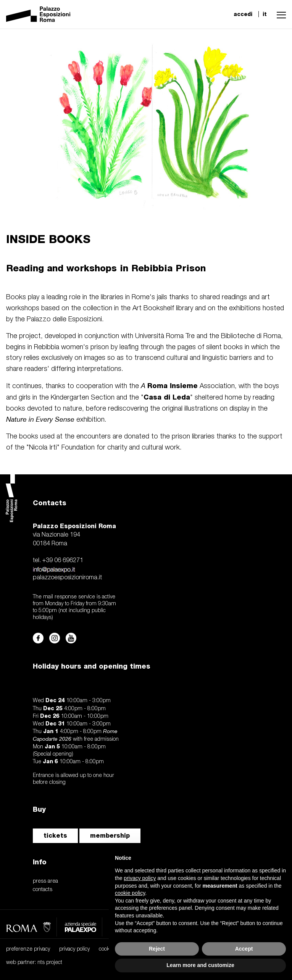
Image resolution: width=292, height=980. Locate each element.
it (265, 14)
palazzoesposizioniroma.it (67, 578)
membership (110, 836)
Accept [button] (244, 949)
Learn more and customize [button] (200, 965)
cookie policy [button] (130, 893)
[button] (279, 14)
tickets (55, 836)
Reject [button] (157, 949)
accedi (243, 14)
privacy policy (74, 949)
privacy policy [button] (140, 878)
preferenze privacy (28, 949)
